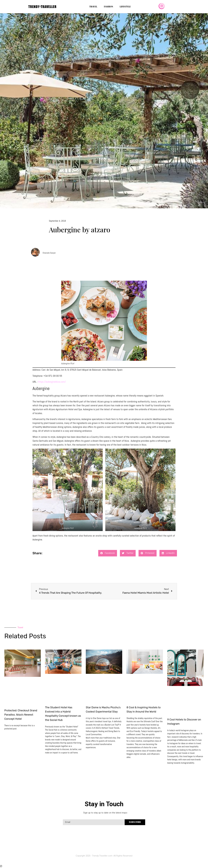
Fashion (108, 7)
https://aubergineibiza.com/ (52, 382)
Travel (93, 7)
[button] (108, 553)
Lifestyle (125, 7)
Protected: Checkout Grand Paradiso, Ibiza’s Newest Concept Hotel (21, 715)
